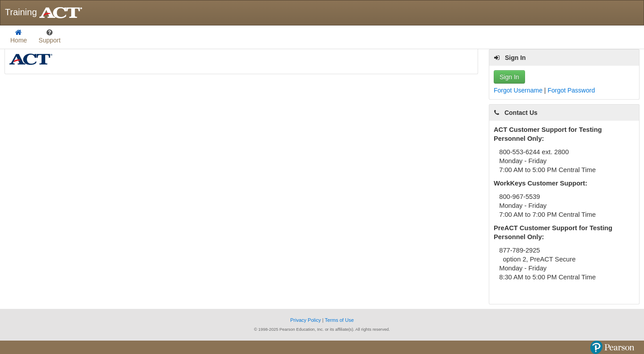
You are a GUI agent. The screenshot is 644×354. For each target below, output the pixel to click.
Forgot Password (571, 90)
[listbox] (49, 37)
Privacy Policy (306, 320)
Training (44, 13)
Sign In (509, 77)
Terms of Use (339, 320)
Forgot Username (519, 90)
